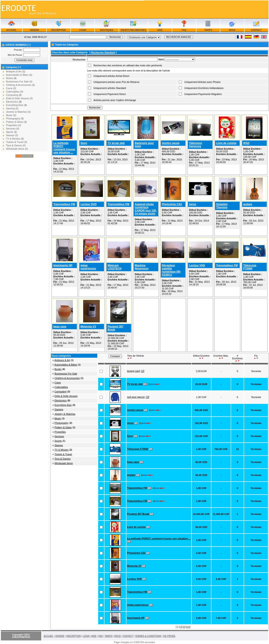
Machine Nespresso (142, 267)
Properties (60, 432)
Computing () (14, 95)
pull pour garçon (136, 397)
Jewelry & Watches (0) (18, 112)
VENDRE (34, 30)
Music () (11, 115)
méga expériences (88, 267)
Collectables (61, 387)
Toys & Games (63, 459)
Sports (58, 441)
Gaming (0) (12, 108)
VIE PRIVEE (169, 636)
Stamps (59, 445)
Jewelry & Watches (65, 414)
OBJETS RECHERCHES (133, 30)
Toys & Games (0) (16, 145)
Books (58, 369)
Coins (58, 383)
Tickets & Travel (63, 454)
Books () (11, 78)
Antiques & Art (62, 360)
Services (59, 436)
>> (188, 627)
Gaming (59, 409)
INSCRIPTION (59, 30)
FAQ (184, 30)
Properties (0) (14, 125)
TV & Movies (61, 450)
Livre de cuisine (226, 143)
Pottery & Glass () (16, 122)
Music (58, 418)
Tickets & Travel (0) (17, 142)
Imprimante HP (63, 265)
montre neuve (171, 143)
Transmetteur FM (64, 204)
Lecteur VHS (197, 265)
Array (180, 59)
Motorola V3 (88, 327)
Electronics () (14, 102)
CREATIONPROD (21, 637)
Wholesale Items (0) (17, 149)
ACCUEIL (12, 30)
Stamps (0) (12, 135)
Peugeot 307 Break (138, 514)
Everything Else (63, 405)
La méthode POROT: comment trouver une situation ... (64, 148)
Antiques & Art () (15, 71)
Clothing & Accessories (67, 378)
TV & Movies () (15, 139)
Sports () (11, 132)
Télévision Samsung (196, 145)
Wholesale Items (64, 463)
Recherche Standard (103, 52)
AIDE (160, 30)
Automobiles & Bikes (66, 365)
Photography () (15, 118)
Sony (84, 143)
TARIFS (208, 30)
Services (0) (13, 129)
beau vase (60, 327)
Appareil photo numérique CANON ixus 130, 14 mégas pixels (146, 209)
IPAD (246, 143)
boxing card (133, 371)
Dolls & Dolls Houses (66, 396)
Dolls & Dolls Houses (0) (19, 98)
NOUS (232, 30)
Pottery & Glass (63, 427)
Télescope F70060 (250, 267)
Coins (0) (11, 88)
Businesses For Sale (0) (19, 82)
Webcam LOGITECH (115, 267)
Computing (60, 392)
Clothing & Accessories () (21, 85)
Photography (61, 423)
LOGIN (83, 30)
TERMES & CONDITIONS (148, 636)
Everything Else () (16, 105)
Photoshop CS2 (172, 204)
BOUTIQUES (107, 30)
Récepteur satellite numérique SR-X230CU (171, 270)
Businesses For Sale (66, 374)
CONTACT (256, 30)
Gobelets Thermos (222, 206)
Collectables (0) (15, 92)
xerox (193, 204)
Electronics (61, 401)
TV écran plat (116, 143)
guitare (248, 204)
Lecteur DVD (89, 204)
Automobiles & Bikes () (19, 75)
